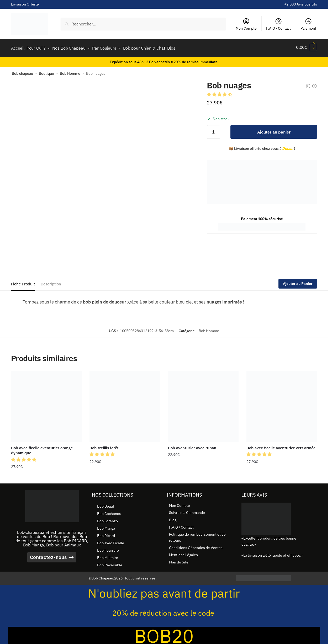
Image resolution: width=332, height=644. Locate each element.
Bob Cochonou (109, 512)
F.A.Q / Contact (278, 24)
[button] (220, 93)
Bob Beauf (106, 504)
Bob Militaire (108, 556)
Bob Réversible (110, 563)
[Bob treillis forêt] (125, 405)
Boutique (46, 72)
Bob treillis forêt (104, 446)
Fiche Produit (23, 282)
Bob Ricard (106, 534)
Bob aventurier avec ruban (192, 446)
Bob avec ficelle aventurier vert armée (281, 446)
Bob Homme (70, 72)
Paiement (308, 24)
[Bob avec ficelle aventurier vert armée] (282, 405)
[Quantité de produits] (213, 130)
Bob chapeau (22, 72)
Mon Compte (246, 24)
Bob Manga (106, 526)
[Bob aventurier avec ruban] (203, 405)
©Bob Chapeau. (101, 576)
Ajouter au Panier (298, 282)
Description (51, 282)
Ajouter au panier (274, 130)
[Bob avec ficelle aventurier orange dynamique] (46, 405)
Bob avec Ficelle (111, 541)
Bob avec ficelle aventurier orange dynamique (42, 449)
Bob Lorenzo (107, 519)
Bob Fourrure (108, 549)
